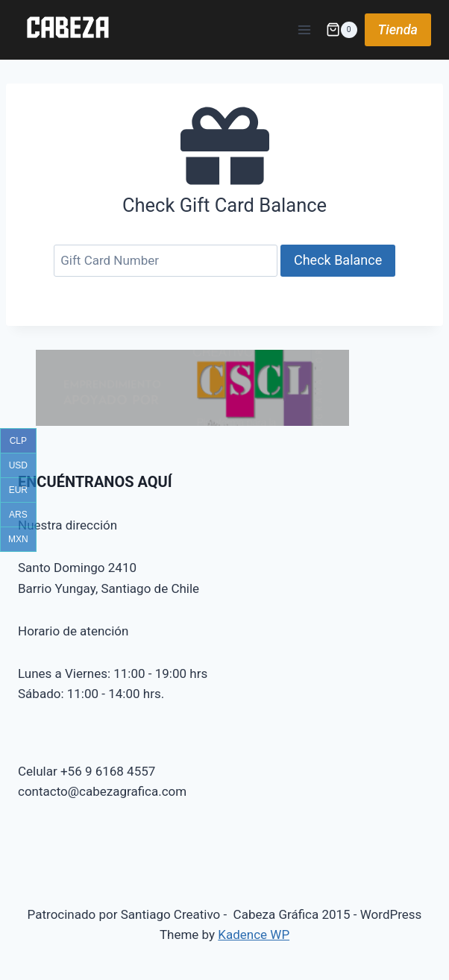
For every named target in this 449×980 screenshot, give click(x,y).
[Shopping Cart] (342, 30)
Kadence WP (254, 935)
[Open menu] (305, 29)
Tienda (398, 29)
